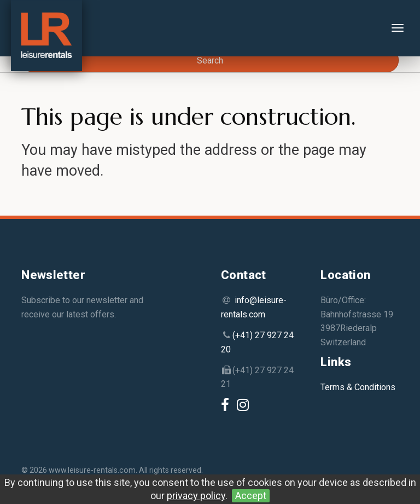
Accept (251, 496)
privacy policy (196, 496)
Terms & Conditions (358, 387)
